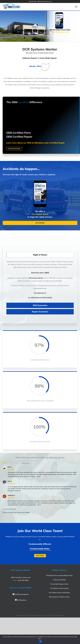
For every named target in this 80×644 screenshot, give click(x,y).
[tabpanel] (40, 282)
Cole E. (10, 481)
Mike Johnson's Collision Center (59, 597)
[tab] (40, 256)
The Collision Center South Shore (59, 593)
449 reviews (25, 463)
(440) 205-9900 (23, 580)
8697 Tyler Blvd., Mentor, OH (21, 577)
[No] (78, 639)
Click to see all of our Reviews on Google (16, 512)
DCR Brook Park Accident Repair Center (59, 575)
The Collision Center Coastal (59, 588)
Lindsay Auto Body (59, 580)
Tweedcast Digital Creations (58, 616)
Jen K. (10, 467)
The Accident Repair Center (59, 584)
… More (38, 476)
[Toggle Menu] (76, 7)
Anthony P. (11, 495)
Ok (40, 641)
